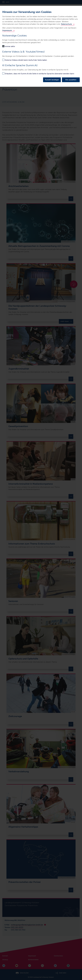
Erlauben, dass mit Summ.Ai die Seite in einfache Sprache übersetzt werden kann (40, 74)
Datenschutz (66, 24)
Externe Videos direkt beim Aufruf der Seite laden (26, 60)
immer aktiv (10, 46)
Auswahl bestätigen (52, 80)
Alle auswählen (71, 80)
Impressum (7, 30)
